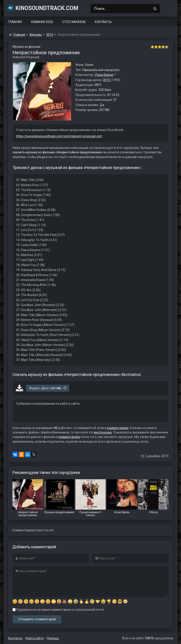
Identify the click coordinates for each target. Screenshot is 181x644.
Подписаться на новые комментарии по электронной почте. (59, 610)
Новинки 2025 (42, 22)
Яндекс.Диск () (48, 388)
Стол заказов (74, 22)
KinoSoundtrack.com (43, 8)
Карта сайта (35, 638)
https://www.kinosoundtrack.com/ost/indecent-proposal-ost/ (59, 136)
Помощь (53, 638)
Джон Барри (104, 75)
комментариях (118, 428)
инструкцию (103, 432)
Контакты (103, 22)
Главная (15, 22)
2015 (107, 80)
